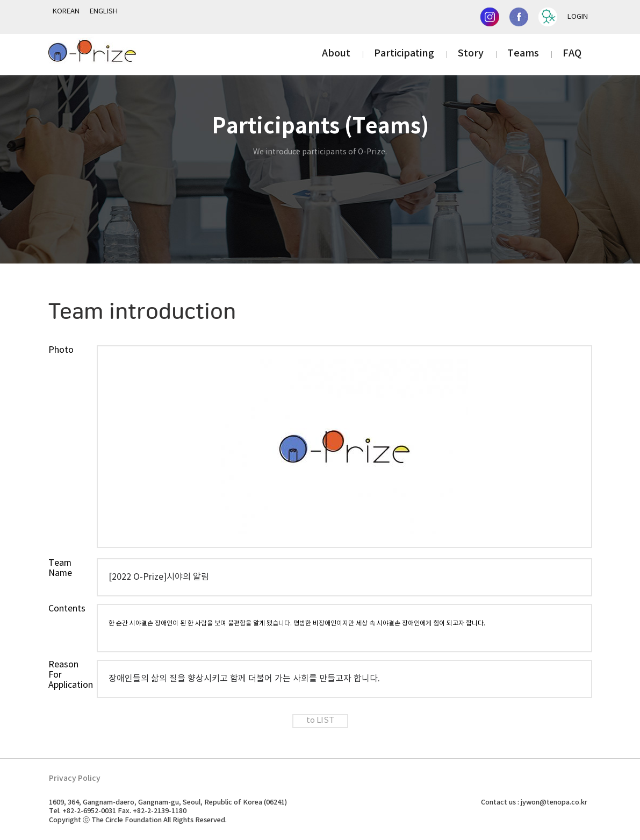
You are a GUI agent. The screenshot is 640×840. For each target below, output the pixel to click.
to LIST (320, 721)
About (336, 54)
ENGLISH (104, 12)
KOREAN (66, 12)
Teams (523, 54)
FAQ (572, 54)
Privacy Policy (75, 778)
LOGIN (578, 17)
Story (471, 54)
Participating (404, 54)
